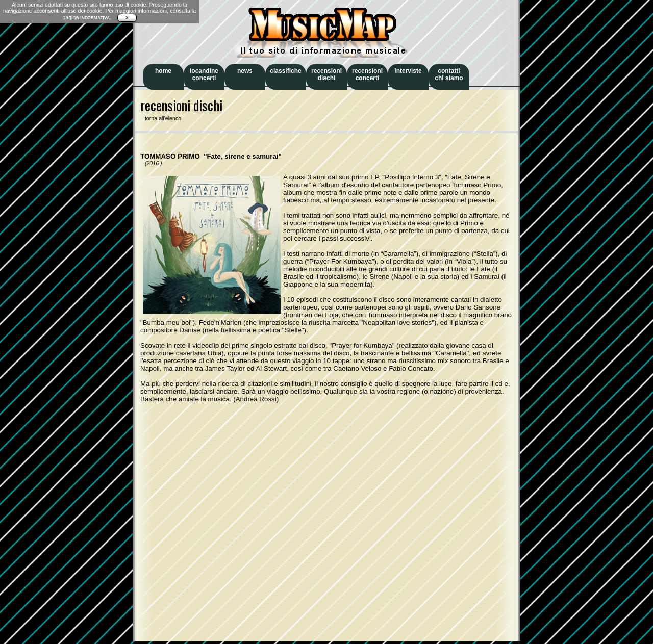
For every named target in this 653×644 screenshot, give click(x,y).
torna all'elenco (161, 118)
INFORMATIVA (95, 18)
